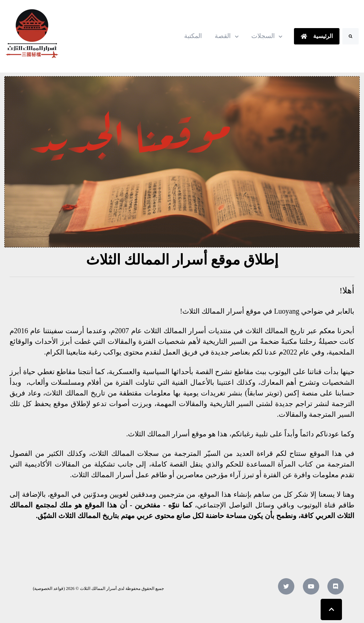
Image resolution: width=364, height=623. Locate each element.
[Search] (350, 36)
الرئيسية (317, 36)
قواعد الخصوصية (49, 589)
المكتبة (193, 36)
